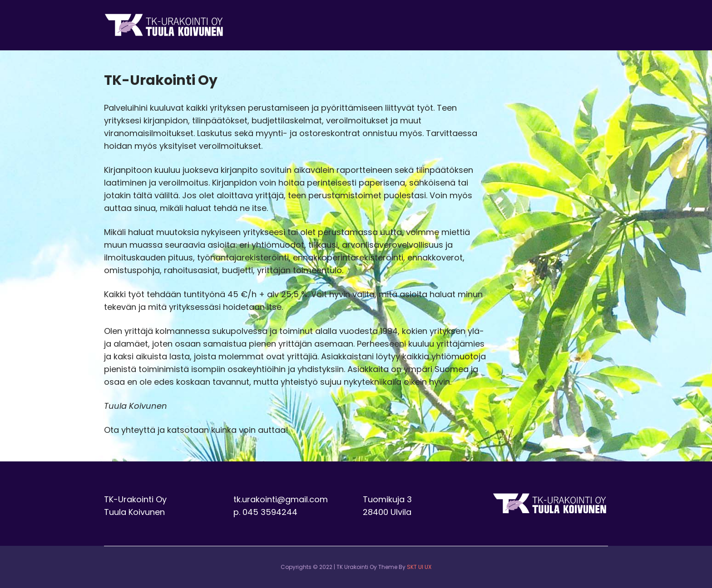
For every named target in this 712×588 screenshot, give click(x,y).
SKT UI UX (419, 567)
